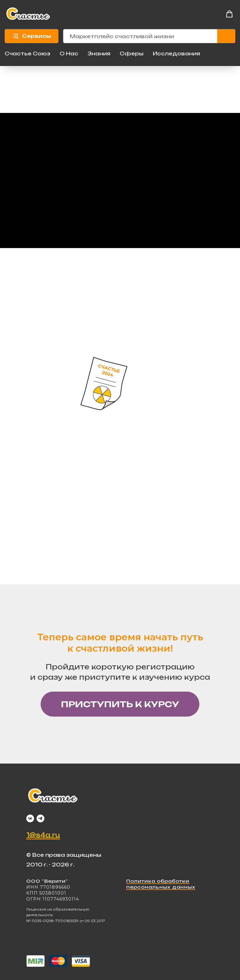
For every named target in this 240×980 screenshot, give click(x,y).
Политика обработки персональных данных (161, 884)
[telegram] (40, 818)
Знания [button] (99, 53)
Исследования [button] (176, 53)
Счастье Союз (27, 53)
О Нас (69, 53)
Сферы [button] (132, 53)
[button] (229, 14)
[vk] (30, 818)
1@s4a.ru (43, 835)
